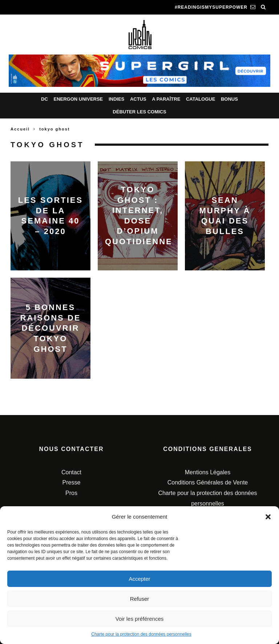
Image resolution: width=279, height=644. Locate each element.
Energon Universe (78, 99)
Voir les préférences (140, 619)
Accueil (20, 129)
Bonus (229, 99)
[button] (268, 517)
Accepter (139, 579)
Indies (116, 99)
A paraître (166, 99)
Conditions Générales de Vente (208, 482)
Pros (71, 493)
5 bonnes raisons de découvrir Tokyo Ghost (51, 328)
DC (45, 99)
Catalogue (201, 99)
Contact (71, 472)
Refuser (140, 599)
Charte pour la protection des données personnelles (141, 634)
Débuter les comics (139, 112)
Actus (138, 99)
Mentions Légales (208, 472)
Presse (72, 482)
